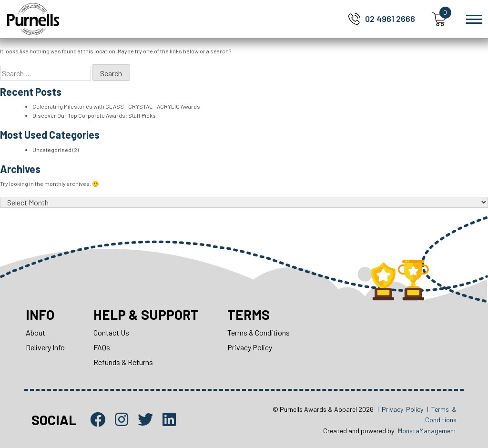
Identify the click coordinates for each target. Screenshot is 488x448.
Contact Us (111, 332)
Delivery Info (45, 347)
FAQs (102, 347)
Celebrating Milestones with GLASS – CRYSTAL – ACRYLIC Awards (116, 106)
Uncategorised (52, 150)
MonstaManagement (427, 431)
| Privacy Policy (400, 409)
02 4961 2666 (390, 19)
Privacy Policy (250, 347)
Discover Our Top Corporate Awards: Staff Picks (94, 115)
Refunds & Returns (123, 362)
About (36, 332)
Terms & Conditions (259, 332)
